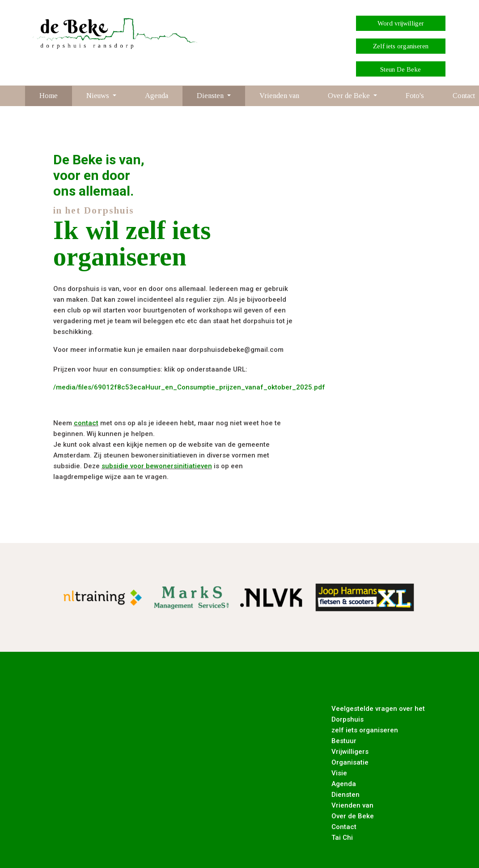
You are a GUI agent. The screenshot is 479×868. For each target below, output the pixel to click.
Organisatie (350, 762)
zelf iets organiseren (365, 730)
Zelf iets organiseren (401, 46)
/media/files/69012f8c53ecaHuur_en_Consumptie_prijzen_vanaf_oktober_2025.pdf (189, 387)
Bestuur (344, 741)
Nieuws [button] (99, 96)
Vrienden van (279, 96)
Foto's (415, 96)
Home (49, 96)
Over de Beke (353, 816)
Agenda (157, 96)
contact (86, 423)
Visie (339, 773)
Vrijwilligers (350, 752)
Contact (344, 827)
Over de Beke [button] (350, 96)
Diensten (345, 795)
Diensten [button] (211, 96)
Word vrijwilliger (401, 23)
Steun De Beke (401, 69)
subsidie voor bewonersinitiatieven (157, 466)
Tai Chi (342, 838)
